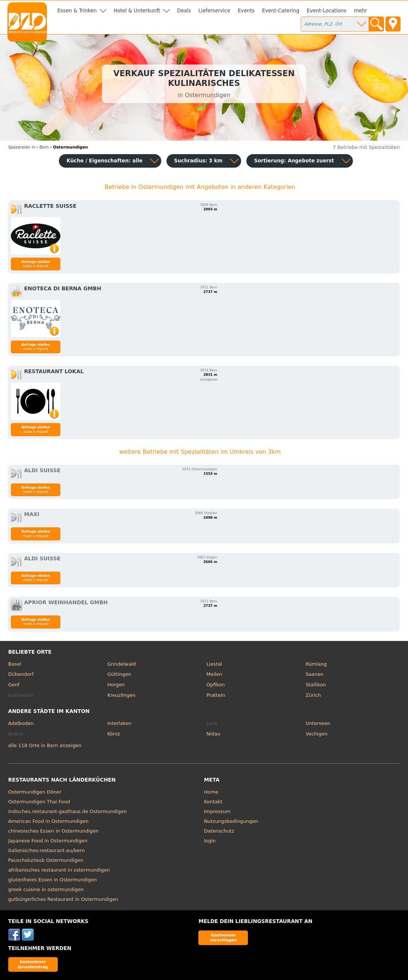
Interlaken (119, 723)
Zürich (313, 695)
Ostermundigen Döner (35, 792)
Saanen (315, 674)
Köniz (114, 734)
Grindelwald (121, 664)
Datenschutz (219, 831)
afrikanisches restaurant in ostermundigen (59, 870)
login (210, 841)
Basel (15, 664)
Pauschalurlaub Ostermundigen (46, 860)
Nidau (214, 734)
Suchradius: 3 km (198, 161)
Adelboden (21, 723)
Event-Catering (281, 11)
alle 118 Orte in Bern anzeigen (45, 745)
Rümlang (316, 664)
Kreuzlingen (121, 695)
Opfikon (216, 685)
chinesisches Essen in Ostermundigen (53, 831)
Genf (14, 685)
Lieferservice (214, 11)
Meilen (214, 674)
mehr (361, 11)
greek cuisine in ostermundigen (46, 889)
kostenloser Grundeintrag (33, 964)
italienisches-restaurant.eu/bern (46, 850)
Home (211, 792)
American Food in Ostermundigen (48, 821)
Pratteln (216, 695)
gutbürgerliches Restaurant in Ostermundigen (63, 899)
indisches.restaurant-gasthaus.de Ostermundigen (67, 811)
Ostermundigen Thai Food (39, 802)
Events (246, 11)
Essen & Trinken (77, 11)
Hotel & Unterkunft (137, 11)
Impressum (217, 811)
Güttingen (119, 674)
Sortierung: (294, 161)
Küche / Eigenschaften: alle (104, 161)
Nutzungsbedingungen (231, 821)
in (22, 147)
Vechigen (316, 734)
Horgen (116, 685)
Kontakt (213, 802)
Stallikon (316, 685)
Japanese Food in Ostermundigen (48, 841)
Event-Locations (327, 11)
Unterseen (318, 723)
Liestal (214, 664)
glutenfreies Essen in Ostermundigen (52, 880)
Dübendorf (21, 674)
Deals (184, 11)
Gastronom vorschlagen (223, 937)
